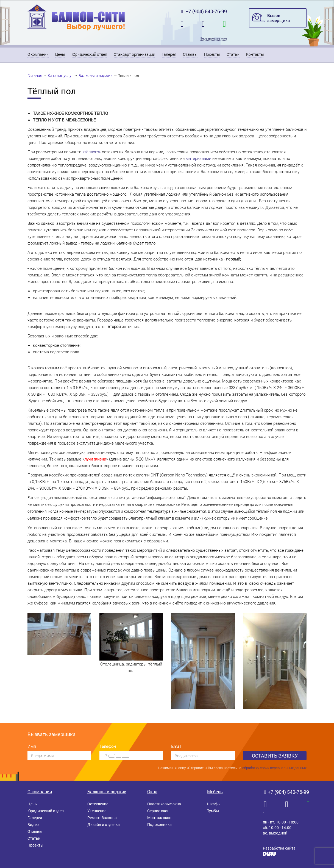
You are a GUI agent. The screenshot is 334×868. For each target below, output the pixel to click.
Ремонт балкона (102, 818)
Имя (32, 746)
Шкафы (214, 804)
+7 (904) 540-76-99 (203, 11)
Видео (33, 824)
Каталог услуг (60, 75)
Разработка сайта (279, 848)
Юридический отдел (89, 54)
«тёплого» (92, 152)
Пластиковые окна (164, 804)
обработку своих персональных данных (274, 768)
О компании (38, 54)
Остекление (98, 804)
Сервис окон (158, 811)
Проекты (212, 54)
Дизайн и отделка (104, 824)
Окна (152, 791)
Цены (60, 54)
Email (176, 746)
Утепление (97, 811)
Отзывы (190, 54)
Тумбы (213, 811)
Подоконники (159, 824)
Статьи (233, 54)
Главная (35, 75)
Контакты (255, 54)
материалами (198, 158)
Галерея (169, 54)
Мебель (215, 791)
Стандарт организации (134, 54)
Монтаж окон (159, 818)
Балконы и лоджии (96, 75)
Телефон (108, 746)
